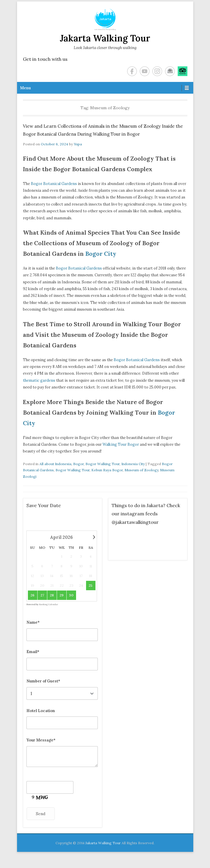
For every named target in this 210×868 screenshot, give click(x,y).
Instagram (157, 71)
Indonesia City (133, 464)
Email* (33, 652)
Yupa (78, 144)
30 (71, 595)
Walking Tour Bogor (121, 444)
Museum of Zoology (141, 470)
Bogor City (101, 254)
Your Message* (41, 740)
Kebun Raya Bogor (107, 470)
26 (32, 595)
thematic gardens (39, 380)
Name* (33, 622)
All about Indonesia (55, 464)
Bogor (78, 464)
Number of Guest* (43, 681)
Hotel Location (41, 711)
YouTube (145, 71)
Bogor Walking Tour (103, 464)
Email (170, 71)
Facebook (132, 71)
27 (42, 595)
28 (52, 595)
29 (62, 595)
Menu (25, 88)
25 (91, 585)
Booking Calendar (49, 604)
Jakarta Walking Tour (105, 38)
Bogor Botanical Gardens (54, 184)
